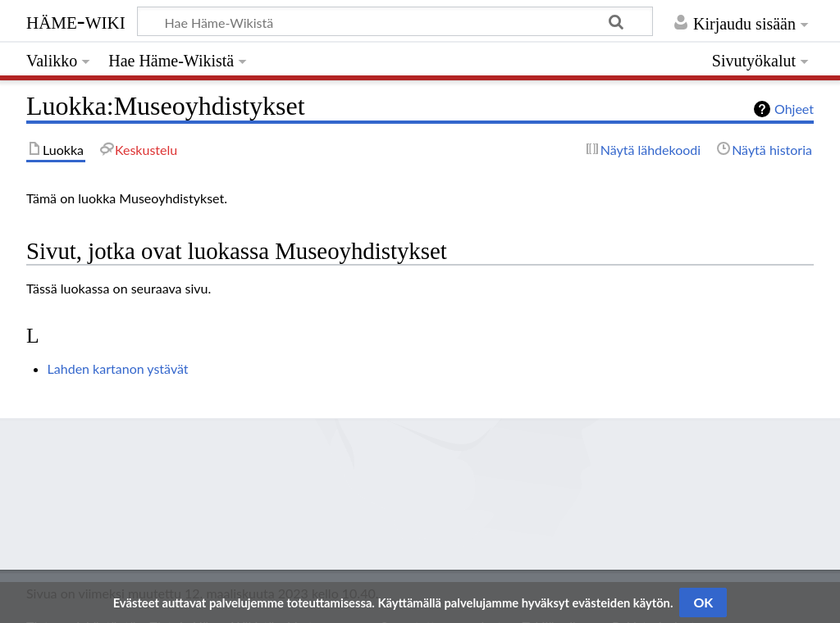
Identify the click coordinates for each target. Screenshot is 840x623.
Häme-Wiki (76, 20)
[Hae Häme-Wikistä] (395, 21)
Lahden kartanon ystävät (118, 368)
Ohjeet (794, 109)
